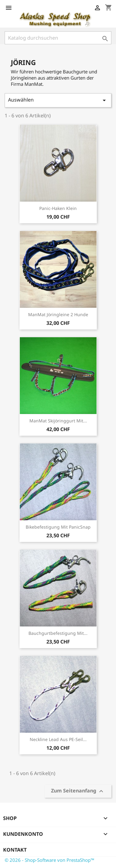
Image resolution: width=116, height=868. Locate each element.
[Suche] (58, 38)
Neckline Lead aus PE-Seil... (58, 739)
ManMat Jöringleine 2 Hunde (58, 314)
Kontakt (15, 850)
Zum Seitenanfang (78, 791)
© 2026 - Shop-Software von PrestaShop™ (49, 860)
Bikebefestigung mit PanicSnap (58, 527)
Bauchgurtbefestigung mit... (58, 633)
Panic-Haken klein (58, 208)
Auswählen (58, 100)
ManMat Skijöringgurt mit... (58, 421)
